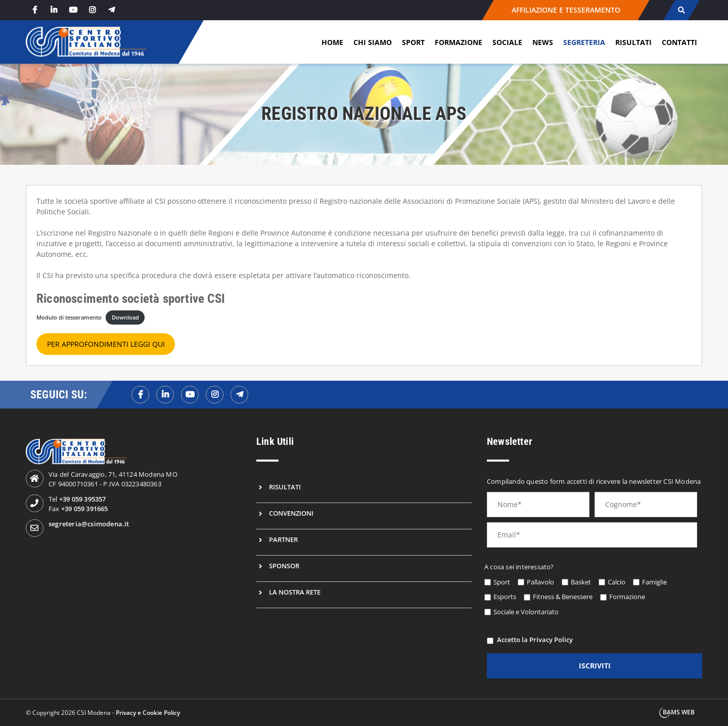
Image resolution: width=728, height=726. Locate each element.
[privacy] (490, 641)
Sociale (507, 42)
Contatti (679, 42)
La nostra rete (295, 592)
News (543, 42)
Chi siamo (373, 42)
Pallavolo (540, 582)
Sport (413, 42)
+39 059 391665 (85, 509)
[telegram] (111, 10)
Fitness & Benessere (563, 597)
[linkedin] (54, 10)
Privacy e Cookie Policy (148, 713)
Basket (581, 582)
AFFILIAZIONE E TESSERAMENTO (566, 10)
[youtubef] (190, 395)
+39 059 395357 (83, 499)
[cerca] (681, 10)
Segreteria (584, 42)
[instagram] (92, 10)
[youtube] (73, 10)
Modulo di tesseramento (69, 317)
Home (332, 42)
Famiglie (654, 582)
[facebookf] (140, 395)
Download (125, 317)
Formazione (459, 42)
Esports (505, 597)
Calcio (617, 582)
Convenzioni (291, 513)
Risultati (633, 42)
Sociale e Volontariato (526, 612)
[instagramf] (215, 395)
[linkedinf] (165, 395)
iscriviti (595, 666)
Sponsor (284, 566)
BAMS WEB (679, 712)
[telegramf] (239, 395)
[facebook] (34, 10)
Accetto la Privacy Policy (535, 640)
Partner (283, 539)
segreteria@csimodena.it (89, 524)
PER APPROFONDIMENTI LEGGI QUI (106, 344)
